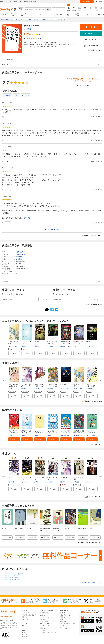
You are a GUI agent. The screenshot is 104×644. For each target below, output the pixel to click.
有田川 (29, 529)
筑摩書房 (24, 435)
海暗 (92, 529)
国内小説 (23, 254)
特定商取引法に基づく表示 (67, 624)
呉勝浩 (36, 482)
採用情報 (62, 617)
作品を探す (43, 615)
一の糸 (67, 529)
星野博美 (50, 346)
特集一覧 (24, 617)
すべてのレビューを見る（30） (92, 236)
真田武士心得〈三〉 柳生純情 (39, 386)
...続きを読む (26, 218)
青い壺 (4, 529)
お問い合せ (43, 628)
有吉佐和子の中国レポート (45, 529)
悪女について (19, 529)
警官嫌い (89, 342)
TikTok (23, 632)
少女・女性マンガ (23, 14)
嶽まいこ (69, 435)
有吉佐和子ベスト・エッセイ (57, 529)
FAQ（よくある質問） (47, 624)
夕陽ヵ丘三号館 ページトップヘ (91, 583)
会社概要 (62, 613)
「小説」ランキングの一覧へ (93, 497)
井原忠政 (37, 389)
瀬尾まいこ (18, 346)
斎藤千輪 (63, 435)
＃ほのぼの (8, 95)
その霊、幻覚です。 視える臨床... (52, 386)
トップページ (25, 613)
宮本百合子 (25, 346)
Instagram (24, 630)
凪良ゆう (11, 346)
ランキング (25, 619)
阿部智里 (24, 389)
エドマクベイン (91, 346)
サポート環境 (44, 621)
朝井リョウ (25, 482)
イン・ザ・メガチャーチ (26, 478)
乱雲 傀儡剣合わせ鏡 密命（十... (13, 386)
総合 (5, 14)
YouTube (24, 635)
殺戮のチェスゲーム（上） (78, 343)
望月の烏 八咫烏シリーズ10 (26, 385)
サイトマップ (63, 628)
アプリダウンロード (46, 617)
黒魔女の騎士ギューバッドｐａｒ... (65, 343)
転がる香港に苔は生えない (52, 343)
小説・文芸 (59, 14)
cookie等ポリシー (65, 626)
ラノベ (50, 14)
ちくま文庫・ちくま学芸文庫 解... (39, 433)
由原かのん (90, 389)
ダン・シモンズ (78, 346)
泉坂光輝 (76, 435)
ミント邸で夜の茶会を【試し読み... (65, 433)
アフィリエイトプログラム (48, 632)
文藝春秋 (19, 257)
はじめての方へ (91, 14)
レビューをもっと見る (52, 229)
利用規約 (62, 619)
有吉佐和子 (28, 29)
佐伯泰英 (11, 389)
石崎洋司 (63, 346)
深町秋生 (89, 482)
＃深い (17, 95)
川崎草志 (37, 346)
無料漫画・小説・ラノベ (29, 615)
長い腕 (37, 342)
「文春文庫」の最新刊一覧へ (93, 401)
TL (41, 14)
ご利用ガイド (100, 14)
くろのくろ (83, 435)
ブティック (12, 477)
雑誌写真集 (77, 14)
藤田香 (69, 346)
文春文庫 (19, 259)
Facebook (24, 637)
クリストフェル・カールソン (69, 389)
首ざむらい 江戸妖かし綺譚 (91, 385)
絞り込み (21, 9)
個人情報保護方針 (65, 621)
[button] (14, 353)
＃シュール (26, 95)
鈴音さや (50, 482)
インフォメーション (46, 626)
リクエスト (43, 630)
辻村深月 (11, 435)
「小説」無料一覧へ (95, 445)
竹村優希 (50, 389)
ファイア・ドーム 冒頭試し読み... (13, 433)
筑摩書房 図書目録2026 (26, 432)
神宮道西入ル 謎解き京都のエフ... (79, 432)
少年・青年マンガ (14, 14)
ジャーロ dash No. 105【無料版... (91, 433)
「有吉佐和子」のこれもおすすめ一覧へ (89, 543)
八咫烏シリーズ (65, 477)
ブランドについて (65, 615)
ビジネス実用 (68, 14)
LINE (23, 626)
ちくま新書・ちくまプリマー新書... (52, 433)
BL (32, 14)
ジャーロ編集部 (91, 435)
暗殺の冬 (63, 384)
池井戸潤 (11, 482)
